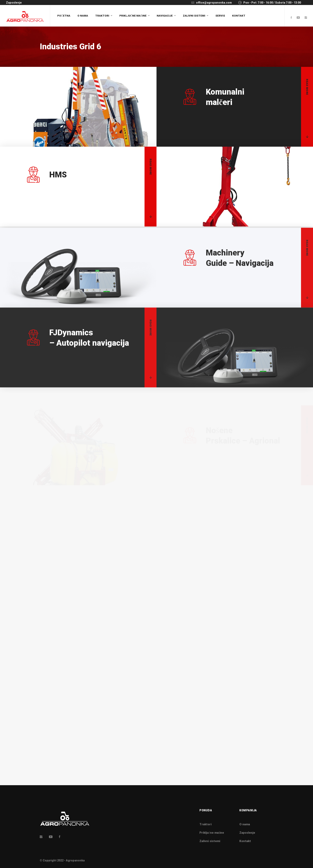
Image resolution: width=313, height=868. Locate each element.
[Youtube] (298, 18)
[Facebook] (291, 18)
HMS (58, 190)
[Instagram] (306, 18)
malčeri (225, 97)
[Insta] (41, 837)
